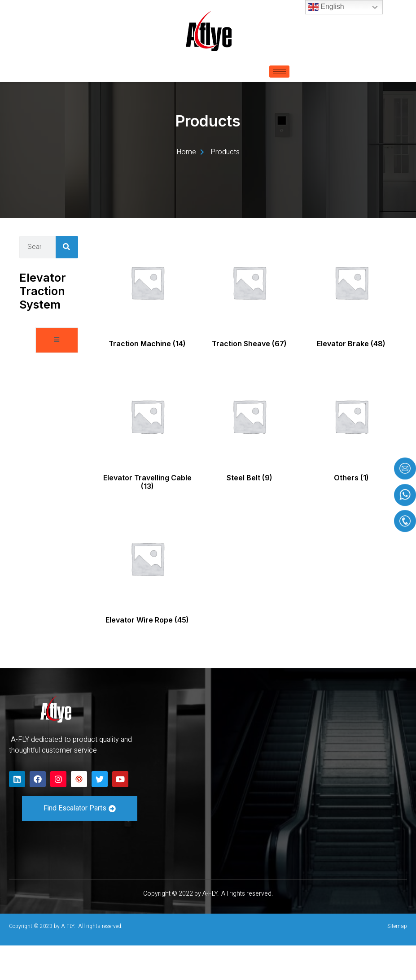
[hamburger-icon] (279, 72)
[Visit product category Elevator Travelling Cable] (147, 466)
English (326, 7)
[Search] (67, 281)
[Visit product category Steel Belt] (249, 462)
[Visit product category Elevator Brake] (351, 328)
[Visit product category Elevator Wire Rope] (147, 604)
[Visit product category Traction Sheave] (249, 328)
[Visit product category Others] (351, 462)
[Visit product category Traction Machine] (147, 328)
